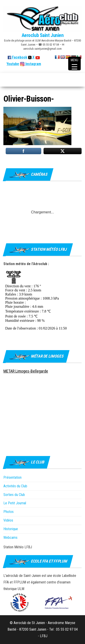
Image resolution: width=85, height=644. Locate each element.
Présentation (12, 477)
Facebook (17, 57)
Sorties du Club (14, 495)
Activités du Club (15, 486)
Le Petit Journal (15, 503)
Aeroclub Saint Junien (43, 35)
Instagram (33, 64)
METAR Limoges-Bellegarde (26, 371)
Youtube (13, 64)
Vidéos (8, 520)
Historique (11, 529)
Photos (8, 512)
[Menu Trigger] (74, 63)
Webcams (10, 538)
